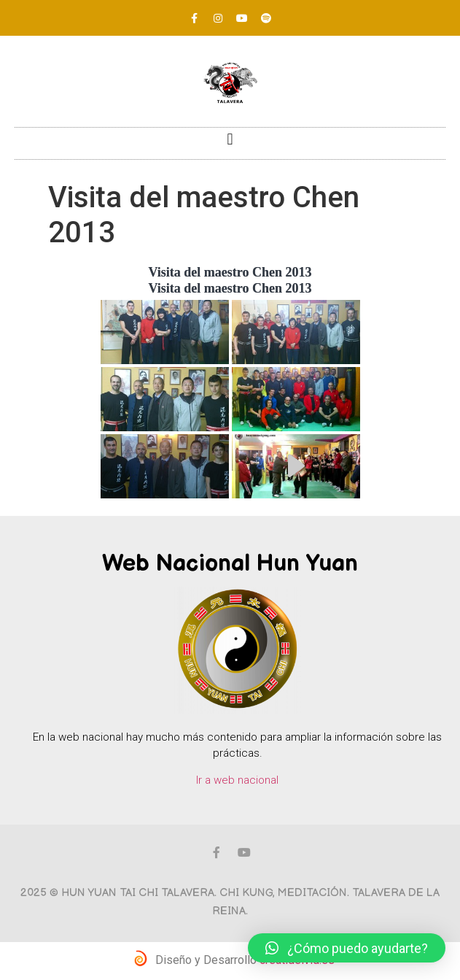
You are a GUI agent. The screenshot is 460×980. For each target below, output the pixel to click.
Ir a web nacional (237, 780)
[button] (230, 140)
